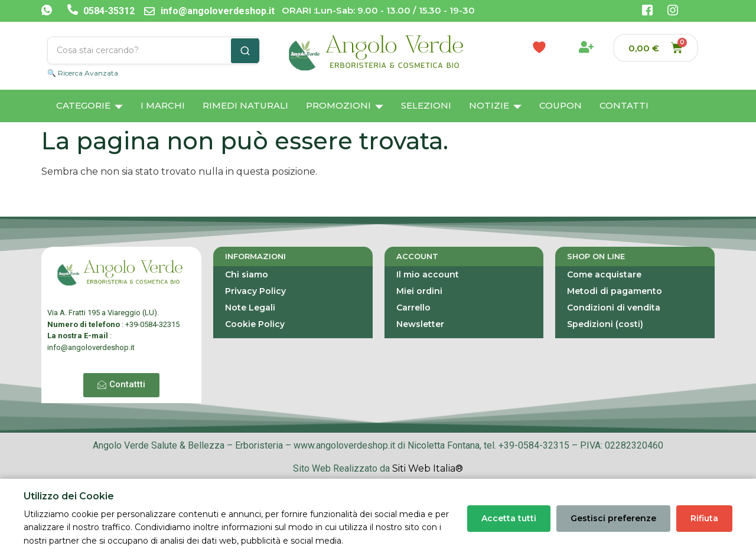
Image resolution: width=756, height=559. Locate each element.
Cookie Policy (255, 324)
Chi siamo (247, 274)
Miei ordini (419, 291)
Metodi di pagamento (615, 291)
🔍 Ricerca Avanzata (83, 73)
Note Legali (250, 308)
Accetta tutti (509, 518)
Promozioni (345, 107)
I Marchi (163, 105)
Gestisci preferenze (613, 518)
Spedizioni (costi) (605, 324)
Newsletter (420, 324)
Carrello (413, 308)
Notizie (495, 107)
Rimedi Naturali (245, 105)
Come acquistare (604, 274)
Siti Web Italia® (428, 468)
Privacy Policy (255, 291)
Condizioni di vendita (614, 308)
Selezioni (426, 105)
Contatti (624, 105)
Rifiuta (704, 518)
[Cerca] (245, 51)
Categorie (89, 107)
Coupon (561, 105)
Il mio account (428, 274)
